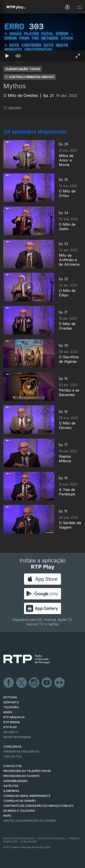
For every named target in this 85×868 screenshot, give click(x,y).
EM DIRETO (11, 732)
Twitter (22, 683)
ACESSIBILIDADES (16, 781)
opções (12, 108)
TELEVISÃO (11, 707)
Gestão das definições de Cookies (30, 821)
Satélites (11, 786)
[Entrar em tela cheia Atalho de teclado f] (78, 56)
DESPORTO (11, 702)
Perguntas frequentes (21, 752)
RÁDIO (8, 712)
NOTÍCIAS (10, 697)
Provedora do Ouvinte (21, 776)
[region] (42, 37)
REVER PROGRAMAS (17, 737)
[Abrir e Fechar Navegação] (79, 7)
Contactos (13, 757)
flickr (60, 683)
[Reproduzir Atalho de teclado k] (7, 56)
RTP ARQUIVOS (14, 717)
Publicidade (29, 842)
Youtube (47, 683)
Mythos (15, 86)
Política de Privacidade (19, 838)
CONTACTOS (13, 766)
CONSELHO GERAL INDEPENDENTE (27, 796)
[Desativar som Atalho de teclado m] (18, 56)
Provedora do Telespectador (27, 771)
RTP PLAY (10, 727)
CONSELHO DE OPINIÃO (20, 801)
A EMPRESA (11, 791)
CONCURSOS (12, 747)
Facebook (9, 683)
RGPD (7, 816)
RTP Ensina (12, 722)
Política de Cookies (51, 838)
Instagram (34, 683)
